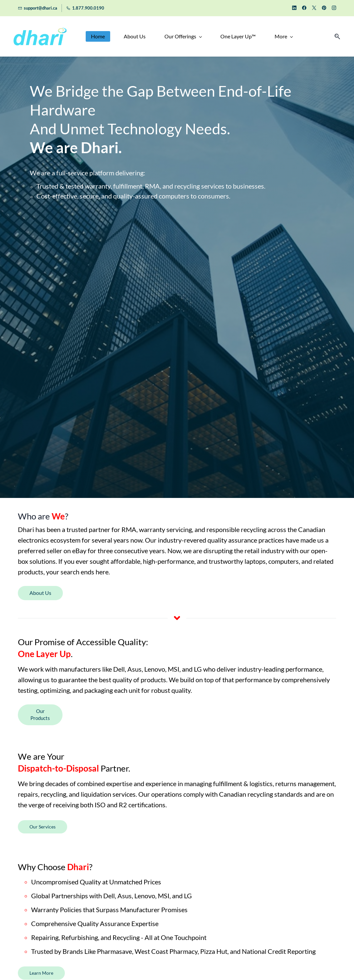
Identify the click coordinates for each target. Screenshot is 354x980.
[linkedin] (294, 8)
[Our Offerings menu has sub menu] (182, 37)
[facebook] (304, 8)
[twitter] (314, 8)
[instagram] (334, 8)
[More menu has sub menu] (283, 37)
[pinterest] (324, 8)
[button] (336, 37)
